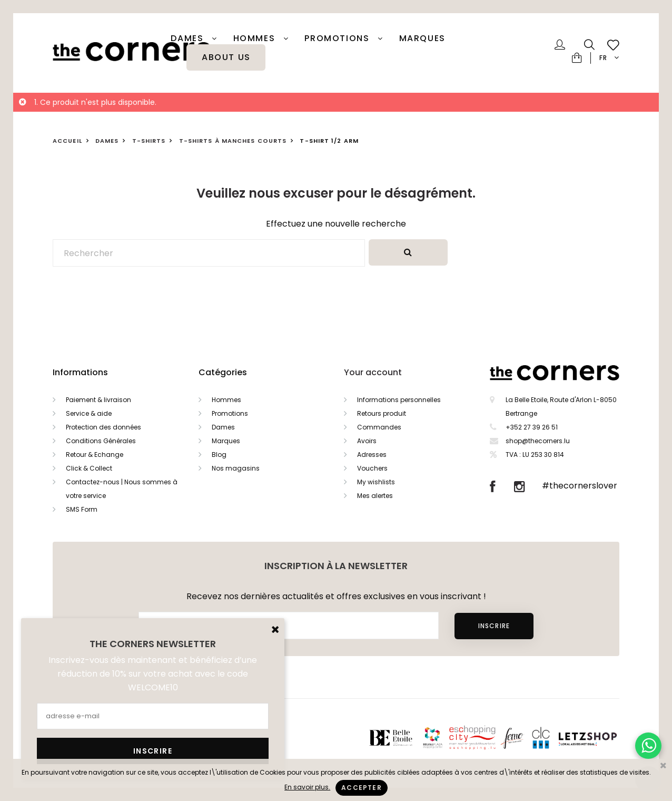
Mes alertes (375, 496)
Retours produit (382, 413)
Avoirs (367, 441)
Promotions (230, 413)
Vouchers (372, 468)
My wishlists (376, 482)
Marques (422, 38)
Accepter (362, 788)
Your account (373, 372)
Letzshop (601, 737)
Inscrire (494, 626)
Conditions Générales (101, 441)
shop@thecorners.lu (538, 441)
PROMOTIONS (338, 38)
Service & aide (89, 413)
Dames (189, 38)
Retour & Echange (95, 455)
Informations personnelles (399, 400)
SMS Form (82, 509)
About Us (226, 57)
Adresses (372, 455)
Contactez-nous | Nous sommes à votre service (122, 489)
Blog (219, 455)
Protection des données (103, 427)
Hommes (256, 38)
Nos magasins (236, 468)
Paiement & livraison (98, 400)
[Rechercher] (209, 253)
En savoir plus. (307, 787)
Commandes (379, 427)
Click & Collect (89, 468)
